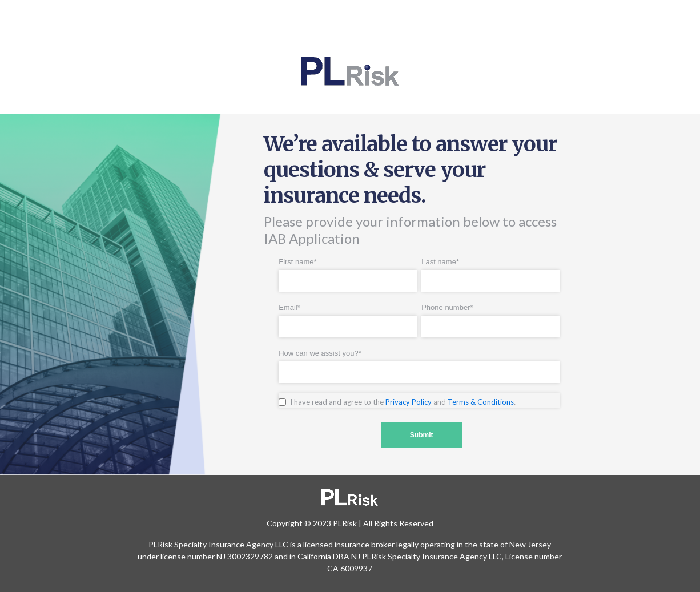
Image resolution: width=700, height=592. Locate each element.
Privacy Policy (409, 402)
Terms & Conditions (481, 402)
